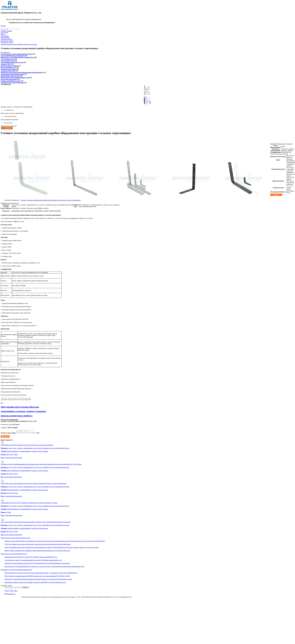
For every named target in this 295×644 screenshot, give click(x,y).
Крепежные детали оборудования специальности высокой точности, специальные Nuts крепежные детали (38, 580)
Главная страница (6, 31)
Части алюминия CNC (8, 67)
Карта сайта (14, 591)
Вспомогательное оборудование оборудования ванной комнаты (22, 72)
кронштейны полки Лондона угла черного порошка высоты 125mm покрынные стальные (29, 503)
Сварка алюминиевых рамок (11, 81)
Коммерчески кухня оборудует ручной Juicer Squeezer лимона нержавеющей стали (31, 557)
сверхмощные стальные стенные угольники (23, 411)
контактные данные (7, 41)
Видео (3, 34)
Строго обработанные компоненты (13, 56)
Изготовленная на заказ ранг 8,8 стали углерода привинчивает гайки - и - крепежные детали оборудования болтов (41, 573)
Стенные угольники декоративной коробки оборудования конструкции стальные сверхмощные (51, 200)
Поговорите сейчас (7, 43)
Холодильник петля (7, 61)
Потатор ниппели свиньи (9, 66)
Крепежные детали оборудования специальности (17, 57)
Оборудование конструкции (28, 44)
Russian (3, 26)
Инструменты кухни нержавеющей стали (15, 78)
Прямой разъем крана (8, 69)
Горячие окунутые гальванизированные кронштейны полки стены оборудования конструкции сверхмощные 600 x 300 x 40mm (41, 465)
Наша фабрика (5, 38)
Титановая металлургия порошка (12, 83)
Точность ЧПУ (6, 64)
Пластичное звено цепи (9, 79)
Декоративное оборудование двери (12, 74)
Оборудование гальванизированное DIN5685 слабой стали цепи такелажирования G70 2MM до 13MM (37, 577)
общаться (277, 195)
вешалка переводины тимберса (17, 416)
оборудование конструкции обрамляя (20, 407)
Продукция (4, 33)
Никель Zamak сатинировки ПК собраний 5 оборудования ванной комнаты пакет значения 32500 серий (37, 551)
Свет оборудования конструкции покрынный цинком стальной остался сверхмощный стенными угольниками (36, 523)
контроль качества (7, 39)
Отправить (25, 588)
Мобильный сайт (10, 594)
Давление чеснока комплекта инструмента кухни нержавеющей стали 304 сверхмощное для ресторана (37, 564)
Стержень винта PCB (8, 71)
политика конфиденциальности (11, 598)
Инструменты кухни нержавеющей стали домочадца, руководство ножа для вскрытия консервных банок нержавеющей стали (44, 567)
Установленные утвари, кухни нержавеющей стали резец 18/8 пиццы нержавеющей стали (33, 561)
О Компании (5, 36)
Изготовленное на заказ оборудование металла (16, 54)
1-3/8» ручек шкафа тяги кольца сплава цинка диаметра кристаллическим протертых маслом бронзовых (38, 545)
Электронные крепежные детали (12, 62)
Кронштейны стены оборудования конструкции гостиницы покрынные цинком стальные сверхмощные (34, 484)
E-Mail (7, 591)
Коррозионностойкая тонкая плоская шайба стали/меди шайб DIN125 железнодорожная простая (35, 583)
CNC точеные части (7, 59)
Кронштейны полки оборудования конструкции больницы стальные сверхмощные (27, 446)
